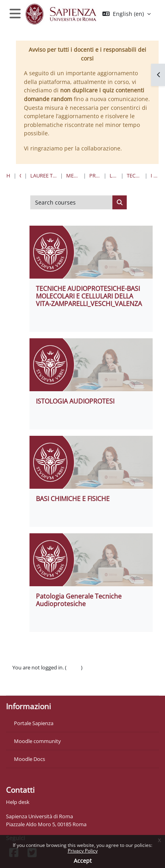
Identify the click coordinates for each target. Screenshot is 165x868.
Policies (21, 676)
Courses (20, 176)
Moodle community (37, 741)
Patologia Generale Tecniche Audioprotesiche (79, 600)
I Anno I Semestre (155, 176)
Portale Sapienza (34, 723)
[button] (127, 14)
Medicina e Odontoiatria (73, 176)
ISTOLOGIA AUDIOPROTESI (75, 401)
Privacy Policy (83, 851)
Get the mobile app (35, 685)
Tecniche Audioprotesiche (134, 176)
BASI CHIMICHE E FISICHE (73, 499)
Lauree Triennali (113, 176)
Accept (83, 861)
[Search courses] (72, 203)
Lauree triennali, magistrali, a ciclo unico (44, 176)
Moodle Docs (29, 759)
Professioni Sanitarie (95, 176)
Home (8, 176)
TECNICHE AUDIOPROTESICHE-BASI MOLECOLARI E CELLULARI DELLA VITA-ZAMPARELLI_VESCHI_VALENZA (89, 296)
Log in (74, 667)
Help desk (18, 802)
